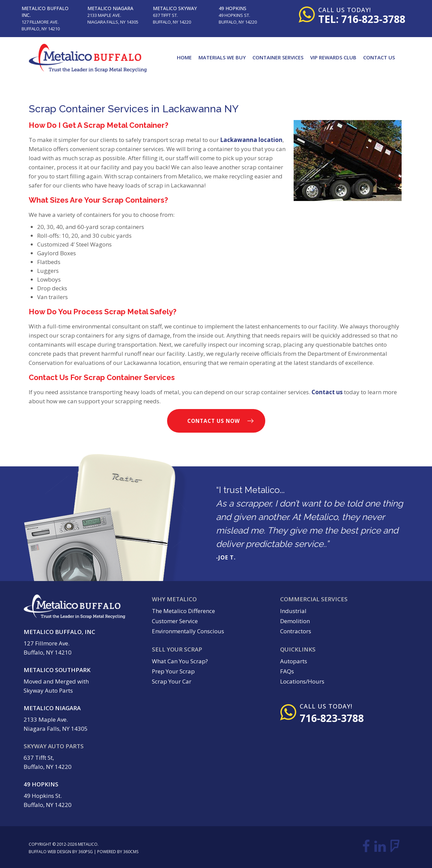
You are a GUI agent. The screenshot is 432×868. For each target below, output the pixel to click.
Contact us (327, 392)
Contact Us (379, 57)
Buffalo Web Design (50, 852)
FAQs (287, 671)
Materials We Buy (222, 57)
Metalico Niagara (110, 8)
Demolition (295, 621)
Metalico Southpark (57, 670)
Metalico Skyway (175, 8)
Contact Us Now (213, 421)
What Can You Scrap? (180, 661)
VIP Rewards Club (333, 57)
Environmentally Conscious (188, 631)
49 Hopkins (233, 8)
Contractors (296, 631)
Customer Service (175, 621)
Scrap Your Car (172, 681)
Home (184, 57)
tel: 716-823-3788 (362, 19)
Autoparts (294, 661)
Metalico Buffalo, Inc (59, 632)
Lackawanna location (251, 140)
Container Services (278, 57)
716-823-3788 (332, 718)
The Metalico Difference (183, 611)
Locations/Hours (302, 681)
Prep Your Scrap (173, 671)
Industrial (293, 611)
